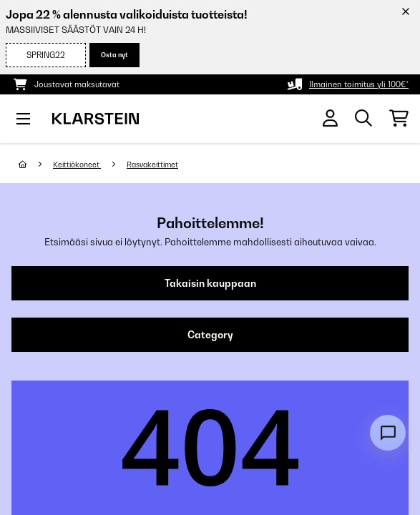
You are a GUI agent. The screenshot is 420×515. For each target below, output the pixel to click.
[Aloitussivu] (36, 165)
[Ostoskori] (399, 119)
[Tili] (330, 118)
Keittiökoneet (77, 165)
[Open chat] (388, 433)
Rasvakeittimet (152, 165)
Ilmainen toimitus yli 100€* (359, 84)
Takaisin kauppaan (210, 283)
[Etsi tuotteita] (363, 119)
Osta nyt (114, 55)
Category (210, 335)
